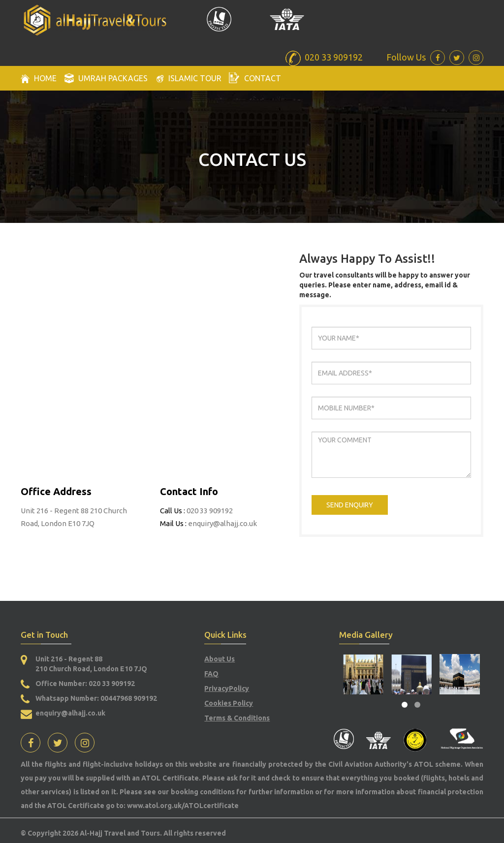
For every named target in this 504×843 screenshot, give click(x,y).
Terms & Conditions (237, 718)
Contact (255, 78)
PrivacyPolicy (227, 688)
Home (39, 78)
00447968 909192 (129, 698)
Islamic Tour (188, 78)
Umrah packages (106, 78)
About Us (220, 659)
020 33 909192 (111, 684)
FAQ (211, 674)
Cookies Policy (229, 703)
